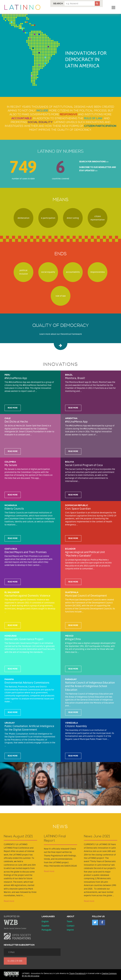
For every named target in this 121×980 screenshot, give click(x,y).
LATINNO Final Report (55, 839)
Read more (9, 901)
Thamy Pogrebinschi (77, 973)
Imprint (70, 930)
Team (70, 921)
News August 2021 (18, 836)
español (45, 926)
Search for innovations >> (94, 161)
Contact (71, 926)
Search (58, 4)
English (45, 921)
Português (46, 930)
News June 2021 (97, 836)
